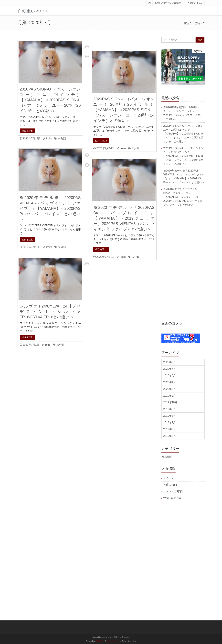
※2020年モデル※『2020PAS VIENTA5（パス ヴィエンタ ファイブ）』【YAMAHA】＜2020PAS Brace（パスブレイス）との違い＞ (50, 208)
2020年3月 (170, 389)
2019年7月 (170, 422)
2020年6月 (170, 376)
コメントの (173, 491)
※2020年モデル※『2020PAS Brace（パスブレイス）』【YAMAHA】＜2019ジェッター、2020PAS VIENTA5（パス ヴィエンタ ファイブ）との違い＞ (124, 218)
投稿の (170, 485)
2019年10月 (170, 402)
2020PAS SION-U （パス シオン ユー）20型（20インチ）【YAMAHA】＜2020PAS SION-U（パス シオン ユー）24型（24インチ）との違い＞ (126, 110)
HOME (188, 23)
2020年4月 (170, 382)
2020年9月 (170, 362)
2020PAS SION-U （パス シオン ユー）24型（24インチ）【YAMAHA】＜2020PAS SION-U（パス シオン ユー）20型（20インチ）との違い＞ (52, 100)
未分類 (62, 139)
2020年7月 (170, 369)
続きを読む (27, 131)
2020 (197, 23)
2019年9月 (170, 409)
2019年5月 (170, 436)
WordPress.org (172, 498)
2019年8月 (170, 416)
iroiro (49, 139)
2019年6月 (170, 429)
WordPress (100, 641)
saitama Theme (113, 641)
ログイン (169, 478)
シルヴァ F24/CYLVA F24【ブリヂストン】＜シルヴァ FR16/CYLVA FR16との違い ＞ (50, 312)
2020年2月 (170, 396)
